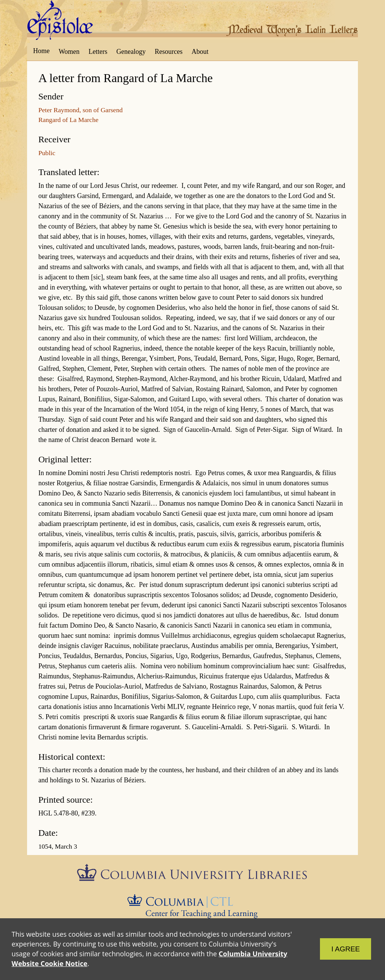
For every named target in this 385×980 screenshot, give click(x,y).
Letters (98, 52)
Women (69, 52)
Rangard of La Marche (68, 120)
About (200, 52)
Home (41, 51)
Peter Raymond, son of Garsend (80, 110)
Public (47, 153)
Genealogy (131, 52)
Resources (169, 52)
